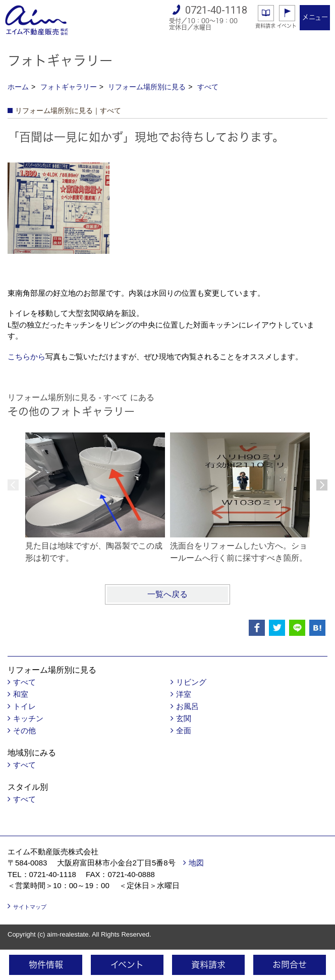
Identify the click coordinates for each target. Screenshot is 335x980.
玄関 (184, 718)
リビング (191, 682)
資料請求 (265, 26)
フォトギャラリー (69, 87)
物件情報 (46, 965)
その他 (24, 730)
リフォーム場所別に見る (147, 87)
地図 (196, 863)
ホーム (18, 87)
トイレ (24, 706)
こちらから (26, 357)
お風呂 (187, 706)
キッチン (28, 718)
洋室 (184, 694)
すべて (208, 87)
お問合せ (290, 965)
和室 (21, 694)
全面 (184, 730)
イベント (287, 26)
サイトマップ (30, 907)
